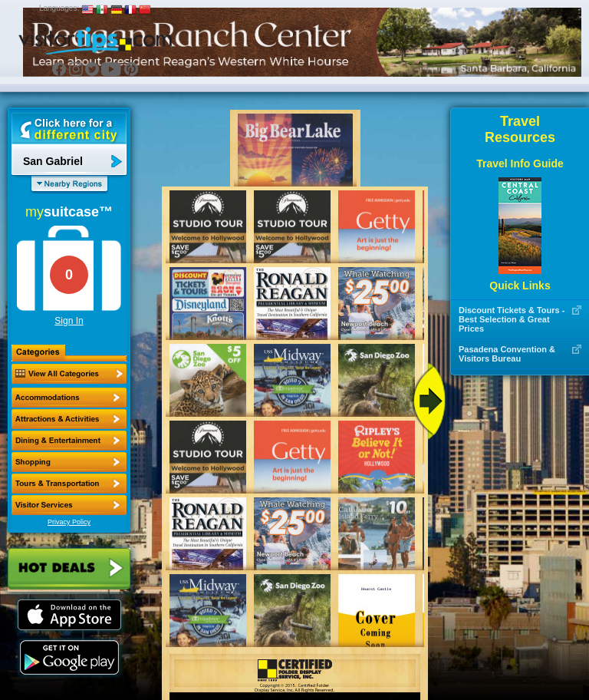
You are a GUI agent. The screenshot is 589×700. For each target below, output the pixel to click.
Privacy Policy (69, 522)
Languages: (59, 8)
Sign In (69, 321)
